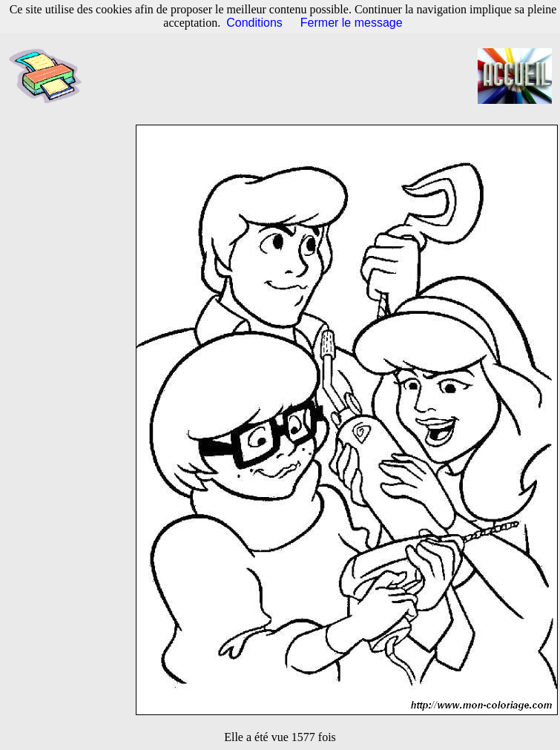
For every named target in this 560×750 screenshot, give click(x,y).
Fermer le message (352, 23)
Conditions (254, 23)
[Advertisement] (287, 76)
